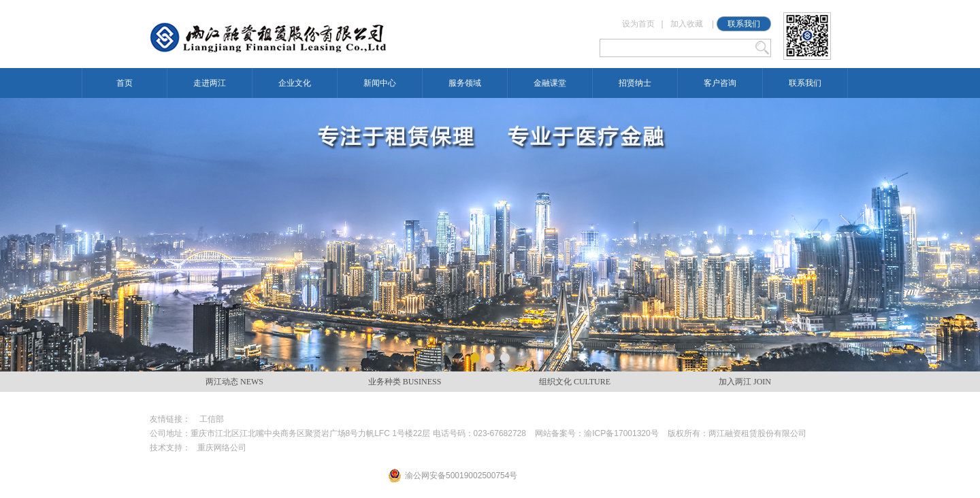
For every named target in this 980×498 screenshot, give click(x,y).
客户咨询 (720, 83)
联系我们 (744, 24)
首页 (125, 83)
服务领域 (465, 83)
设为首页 (638, 24)
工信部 (212, 419)
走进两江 (210, 83)
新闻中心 (380, 83)
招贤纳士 (635, 83)
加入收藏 (687, 24)
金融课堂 (550, 83)
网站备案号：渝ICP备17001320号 (597, 433)
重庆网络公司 (222, 448)
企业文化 (295, 83)
